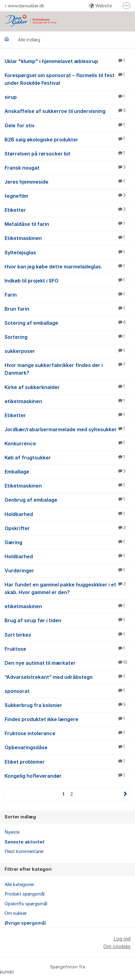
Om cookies (117, 946)
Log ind (122, 939)
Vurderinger (67, 570)
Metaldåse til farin (67, 224)
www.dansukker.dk (24, 6)
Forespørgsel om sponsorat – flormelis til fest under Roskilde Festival (67, 79)
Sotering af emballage (67, 323)
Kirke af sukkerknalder (67, 387)
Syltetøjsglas (67, 252)
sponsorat (67, 691)
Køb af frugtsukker (67, 457)
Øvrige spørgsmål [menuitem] (25, 923)
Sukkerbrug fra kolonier (67, 705)
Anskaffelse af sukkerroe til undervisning (67, 111)
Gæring (67, 542)
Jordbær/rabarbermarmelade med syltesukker (67, 429)
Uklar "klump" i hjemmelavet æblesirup (67, 61)
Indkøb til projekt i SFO (67, 280)
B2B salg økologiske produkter (67, 139)
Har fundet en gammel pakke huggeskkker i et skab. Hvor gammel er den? (67, 588)
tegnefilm (67, 196)
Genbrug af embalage (67, 499)
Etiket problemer (67, 761)
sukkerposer (67, 351)
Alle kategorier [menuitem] (19, 885)
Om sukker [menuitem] (16, 913)
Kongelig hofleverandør (67, 776)
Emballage (67, 471)
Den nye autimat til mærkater (67, 663)
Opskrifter (67, 528)
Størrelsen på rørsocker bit (67, 153)
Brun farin (67, 309)
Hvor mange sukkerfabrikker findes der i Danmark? (67, 369)
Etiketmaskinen (67, 238)
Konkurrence (67, 443)
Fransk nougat (67, 167)
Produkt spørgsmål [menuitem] (25, 894)
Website (100, 6)
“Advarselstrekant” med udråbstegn (67, 677)
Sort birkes (67, 634)
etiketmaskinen (67, 401)
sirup (67, 97)
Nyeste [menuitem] (12, 832)
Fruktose (67, 649)
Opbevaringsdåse (67, 747)
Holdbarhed (67, 514)
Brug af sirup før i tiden (67, 620)
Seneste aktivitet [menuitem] (25, 842)
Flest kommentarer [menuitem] (24, 851)
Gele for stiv (67, 125)
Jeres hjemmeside (67, 181)
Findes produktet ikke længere (67, 719)
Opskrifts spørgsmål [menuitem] (26, 904)
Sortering (67, 337)
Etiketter (67, 210)
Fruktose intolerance (67, 733)
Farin (67, 294)
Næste (125, 794)
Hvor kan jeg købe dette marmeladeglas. (67, 266)
